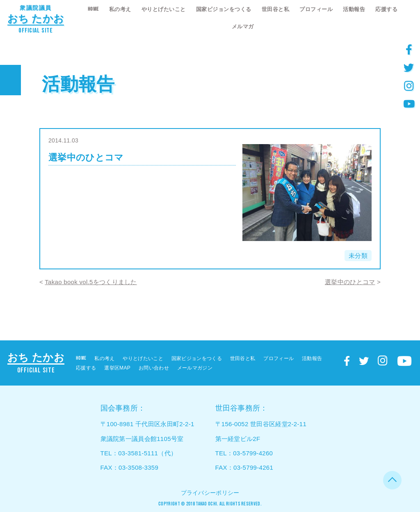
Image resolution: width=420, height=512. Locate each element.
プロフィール (316, 9)
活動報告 (354, 9)
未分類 (358, 256)
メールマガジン (195, 368)
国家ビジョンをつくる (224, 9)
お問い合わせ (154, 368)
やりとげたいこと (164, 9)
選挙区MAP (117, 368)
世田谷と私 (276, 9)
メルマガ (243, 26)
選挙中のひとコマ (350, 282)
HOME (93, 9)
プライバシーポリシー (210, 493)
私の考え (120, 9)
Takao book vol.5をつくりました (91, 282)
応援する (386, 9)
